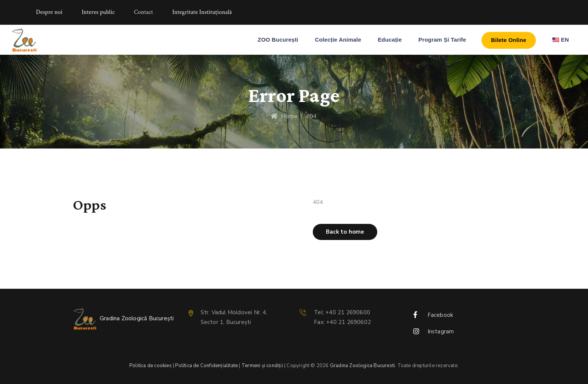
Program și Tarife (442, 40)
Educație (390, 40)
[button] (345, 232)
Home (284, 116)
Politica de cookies (151, 366)
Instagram (441, 331)
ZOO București (278, 40)
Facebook (440, 315)
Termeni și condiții (262, 366)
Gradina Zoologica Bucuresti (362, 366)
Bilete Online (508, 40)
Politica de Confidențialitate (206, 366)
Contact (143, 12)
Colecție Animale (338, 40)
